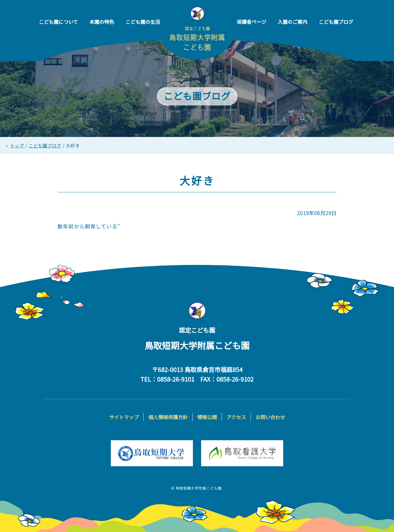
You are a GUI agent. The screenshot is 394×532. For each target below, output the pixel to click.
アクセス (236, 417)
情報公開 (207, 417)
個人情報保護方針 (168, 417)
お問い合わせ (270, 417)
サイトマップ (124, 417)
